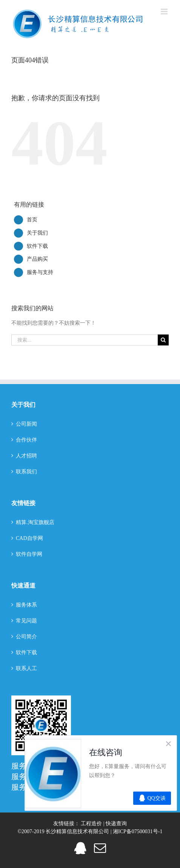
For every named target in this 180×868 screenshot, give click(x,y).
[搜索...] (85, 340)
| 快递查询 (115, 824)
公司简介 (26, 637)
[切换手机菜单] (165, 12)
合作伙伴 (26, 440)
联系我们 (26, 472)
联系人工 (26, 668)
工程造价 (92, 824)
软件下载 (37, 246)
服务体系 (26, 605)
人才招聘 (26, 456)
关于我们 (37, 233)
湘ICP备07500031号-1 (138, 831)
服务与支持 (40, 272)
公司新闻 (26, 424)
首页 (32, 220)
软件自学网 (29, 554)
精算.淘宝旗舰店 (35, 522)
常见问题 (26, 621)
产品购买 (37, 259)
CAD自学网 (29, 538)
